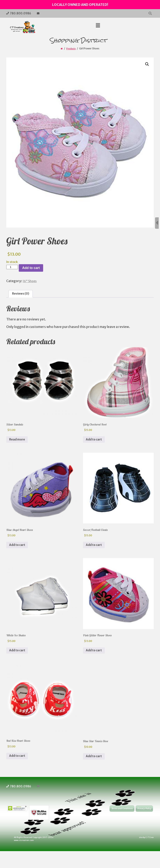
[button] (147, 65)
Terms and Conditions (122, 827)
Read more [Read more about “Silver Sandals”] (19, 444)
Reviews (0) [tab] (22, 294)
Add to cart (31, 268)
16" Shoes (31, 281)
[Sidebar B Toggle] (157, 223)
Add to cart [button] (96, 444)
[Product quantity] (12, 267)
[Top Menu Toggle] (98, 26)
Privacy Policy (144, 827)
